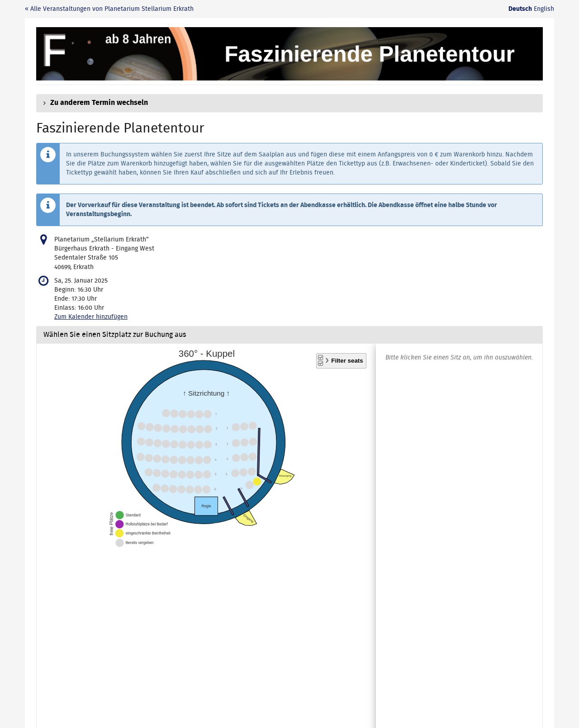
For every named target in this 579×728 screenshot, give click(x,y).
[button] (289, 103)
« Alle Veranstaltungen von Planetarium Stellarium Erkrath (109, 9)
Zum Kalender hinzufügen (91, 317)
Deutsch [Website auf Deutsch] (520, 9)
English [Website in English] (544, 9)
